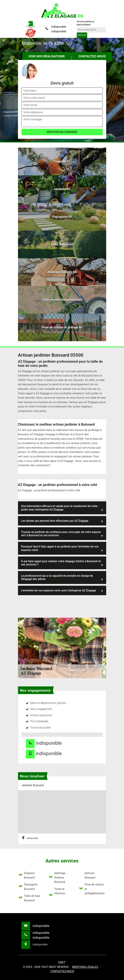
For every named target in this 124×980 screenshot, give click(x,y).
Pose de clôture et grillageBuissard (92, 889)
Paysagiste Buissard (28, 887)
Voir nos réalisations (47, 56)
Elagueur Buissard (27, 875)
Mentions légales (85, 967)
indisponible (59, 27)
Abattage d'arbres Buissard (57, 877)
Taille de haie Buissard (29, 898)
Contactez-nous (92, 56)
